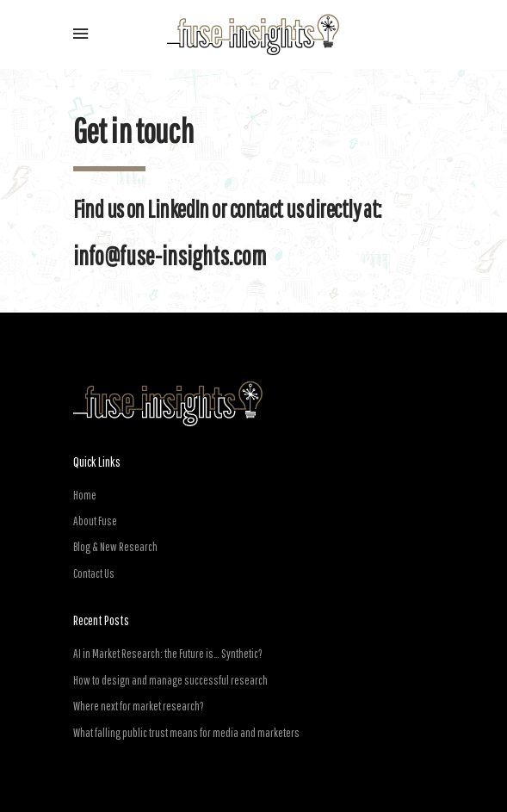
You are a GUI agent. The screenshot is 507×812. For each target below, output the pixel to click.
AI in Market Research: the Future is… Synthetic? (168, 654)
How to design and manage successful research (170, 680)
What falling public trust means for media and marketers (186, 733)
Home (85, 495)
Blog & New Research (115, 547)
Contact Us (94, 573)
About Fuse (95, 521)
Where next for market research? (139, 706)
